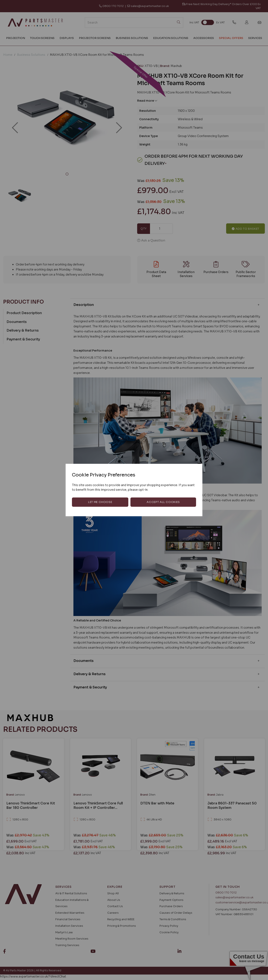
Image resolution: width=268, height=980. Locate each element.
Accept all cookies (163, 502)
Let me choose (100, 502)
